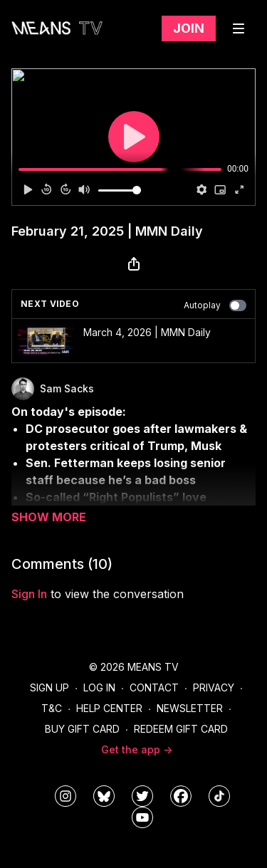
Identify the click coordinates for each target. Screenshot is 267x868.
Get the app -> (137, 749)
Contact (154, 687)
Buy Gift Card (82, 729)
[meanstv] (181, 796)
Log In (99, 687)
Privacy (214, 687)
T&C (52, 708)
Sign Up (49, 687)
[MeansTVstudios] (104, 796)
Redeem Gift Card (181, 729)
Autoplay (215, 305)
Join (189, 28)
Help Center (109, 708)
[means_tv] (66, 796)
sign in (29, 594)
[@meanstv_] (219, 796)
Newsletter (190, 708)
